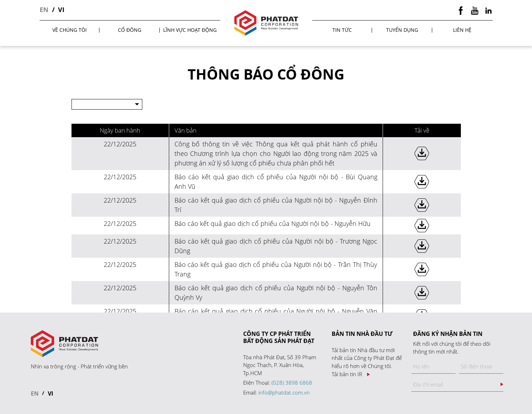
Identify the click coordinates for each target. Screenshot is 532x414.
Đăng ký (502, 384)
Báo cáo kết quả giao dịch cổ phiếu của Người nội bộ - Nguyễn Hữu (273, 223)
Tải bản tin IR (347, 374)
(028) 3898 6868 (292, 383)
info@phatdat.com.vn (284, 392)
